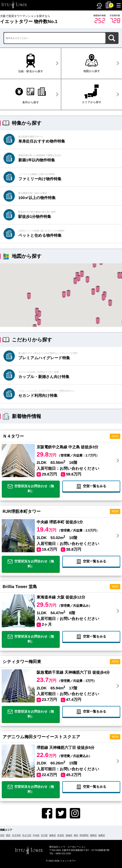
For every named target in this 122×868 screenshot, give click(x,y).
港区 (76, 835)
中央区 (36, 835)
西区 (8, 835)
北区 (2, 835)
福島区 (53, 835)
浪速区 (69, 835)
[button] (87, 279)
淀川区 (44, 835)
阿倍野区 (84, 835)
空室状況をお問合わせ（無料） (31, 488)
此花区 (61, 835)
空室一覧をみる (91, 486)
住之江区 (27, 835)
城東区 (102, 835)
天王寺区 (16, 835)
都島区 (94, 835)
